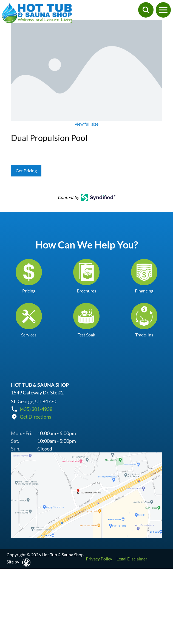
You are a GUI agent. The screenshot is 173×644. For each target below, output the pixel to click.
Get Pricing (26, 171)
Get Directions (36, 417)
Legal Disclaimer (132, 559)
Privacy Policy (99, 559)
